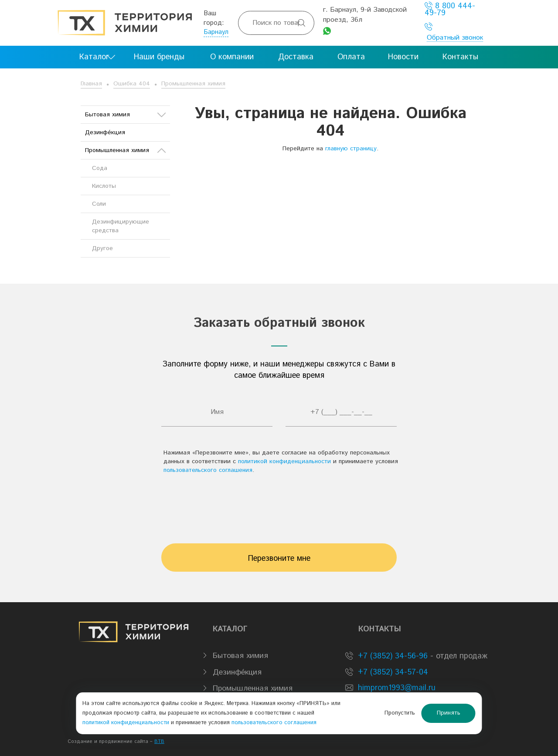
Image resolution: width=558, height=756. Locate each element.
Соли (99, 204)
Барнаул (216, 32)
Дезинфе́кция (105, 132)
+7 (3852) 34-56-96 (391, 656)
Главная (91, 84)
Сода (100, 168)
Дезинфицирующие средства (121, 226)
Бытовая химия (125, 115)
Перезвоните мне (279, 559)
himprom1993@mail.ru (397, 688)
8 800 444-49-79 (450, 9)
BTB (159, 742)
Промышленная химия (193, 84)
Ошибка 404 (132, 84)
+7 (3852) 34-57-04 (392, 672)
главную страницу (351, 149)
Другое (102, 248)
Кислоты (104, 186)
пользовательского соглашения (208, 470)
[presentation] (279, 505)
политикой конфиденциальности (284, 461)
